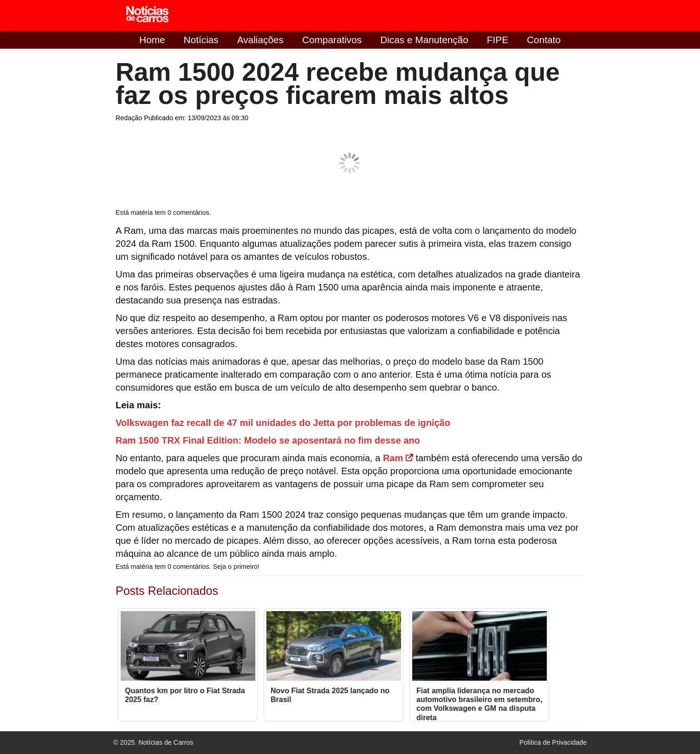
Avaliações (260, 40)
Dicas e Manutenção (424, 40)
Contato (544, 40)
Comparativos (332, 40)
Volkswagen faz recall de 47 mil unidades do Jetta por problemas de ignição (283, 423)
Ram (398, 458)
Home (152, 40)
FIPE (498, 40)
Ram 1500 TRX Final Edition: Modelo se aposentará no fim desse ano (268, 440)
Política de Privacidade (553, 742)
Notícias (201, 40)
